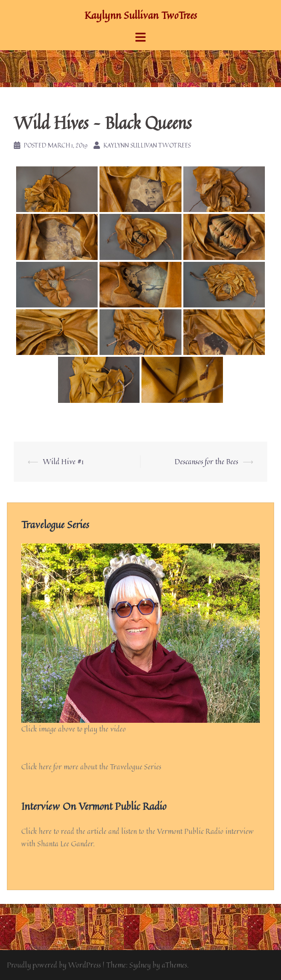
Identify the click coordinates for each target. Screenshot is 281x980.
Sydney (140, 965)
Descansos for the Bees (206, 461)
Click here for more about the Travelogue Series (91, 767)
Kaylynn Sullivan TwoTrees (140, 15)
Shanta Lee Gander (65, 844)
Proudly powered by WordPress (54, 965)
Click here (36, 831)
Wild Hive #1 (63, 461)
